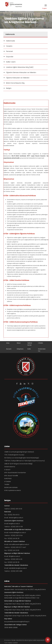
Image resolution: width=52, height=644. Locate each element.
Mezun (19, 343)
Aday (8, 343)
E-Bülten (40, 343)
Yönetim (9, 46)
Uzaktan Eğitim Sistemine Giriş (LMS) (20, 67)
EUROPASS (8, 478)
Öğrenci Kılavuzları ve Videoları (18, 78)
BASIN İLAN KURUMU (11, 487)
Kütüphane (20, 349)
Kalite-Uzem (11, 62)
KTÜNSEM (8, 481)
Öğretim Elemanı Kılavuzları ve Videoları (21, 72)
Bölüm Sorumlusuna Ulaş (15, 83)
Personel (9, 51)
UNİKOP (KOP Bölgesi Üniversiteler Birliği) (18, 464)
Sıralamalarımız (10, 467)
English (45, 8)
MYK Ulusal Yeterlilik (11, 476)
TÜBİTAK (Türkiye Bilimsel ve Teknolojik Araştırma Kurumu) (25, 461)
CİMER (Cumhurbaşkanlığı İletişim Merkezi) (19, 452)
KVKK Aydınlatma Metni (13, 490)
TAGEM (7, 484)
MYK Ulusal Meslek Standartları (15, 473)
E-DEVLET (7, 470)
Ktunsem (9, 349)
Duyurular (10, 57)
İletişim (9, 88)
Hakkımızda (10, 41)
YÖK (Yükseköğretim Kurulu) (14, 455)
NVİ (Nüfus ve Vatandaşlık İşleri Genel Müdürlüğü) (22, 458)
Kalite (29, 349)
